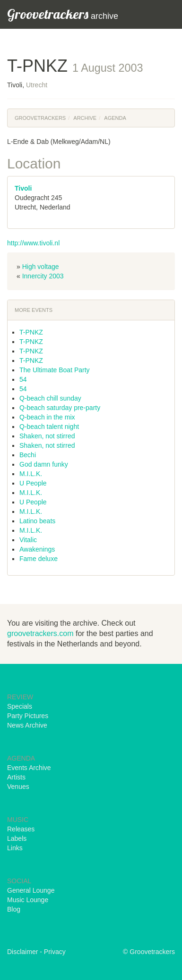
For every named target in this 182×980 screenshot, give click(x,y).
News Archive (27, 725)
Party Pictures (28, 716)
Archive (85, 118)
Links (15, 848)
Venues (18, 787)
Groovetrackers (40, 118)
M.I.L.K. (31, 474)
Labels (17, 838)
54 (23, 379)
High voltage (41, 267)
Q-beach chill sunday (50, 398)
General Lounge (31, 890)
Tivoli (23, 188)
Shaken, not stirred (47, 436)
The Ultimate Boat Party (55, 370)
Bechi (28, 455)
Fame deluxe (39, 559)
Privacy (55, 952)
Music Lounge (28, 900)
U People (33, 483)
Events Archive (29, 768)
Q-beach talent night (49, 427)
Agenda (115, 118)
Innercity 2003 (43, 276)
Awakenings (37, 549)
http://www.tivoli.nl (33, 243)
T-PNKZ (31, 332)
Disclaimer (22, 952)
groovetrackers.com (40, 633)
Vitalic (28, 540)
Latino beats (37, 521)
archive (63, 14)
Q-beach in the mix (47, 417)
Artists (16, 777)
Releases (21, 829)
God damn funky (44, 464)
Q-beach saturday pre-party (60, 408)
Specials (20, 706)
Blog (14, 909)
